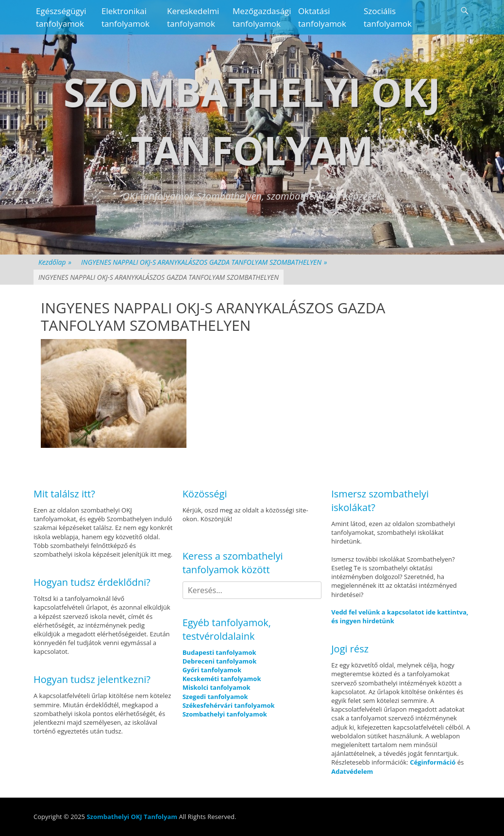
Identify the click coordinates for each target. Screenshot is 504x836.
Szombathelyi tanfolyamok (225, 714)
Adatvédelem (352, 771)
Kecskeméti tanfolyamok (222, 679)
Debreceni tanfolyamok (220, 661)
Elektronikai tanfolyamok (126, 17)
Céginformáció (433, 762)
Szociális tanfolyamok (388, 17)
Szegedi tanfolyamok (215, 697)
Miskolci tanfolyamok (217, 687)
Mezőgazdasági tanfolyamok (262, 17)
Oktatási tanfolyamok (322, 17)
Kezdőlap (55, 262)
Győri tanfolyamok (212, 670)
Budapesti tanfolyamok (219, 652)
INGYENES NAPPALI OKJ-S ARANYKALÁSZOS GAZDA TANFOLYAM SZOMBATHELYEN (204, 262)
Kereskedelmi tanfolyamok (193, 17)
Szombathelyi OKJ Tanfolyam (132, 817)
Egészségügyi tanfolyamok (61, 17)
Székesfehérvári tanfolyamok (229, 705)
